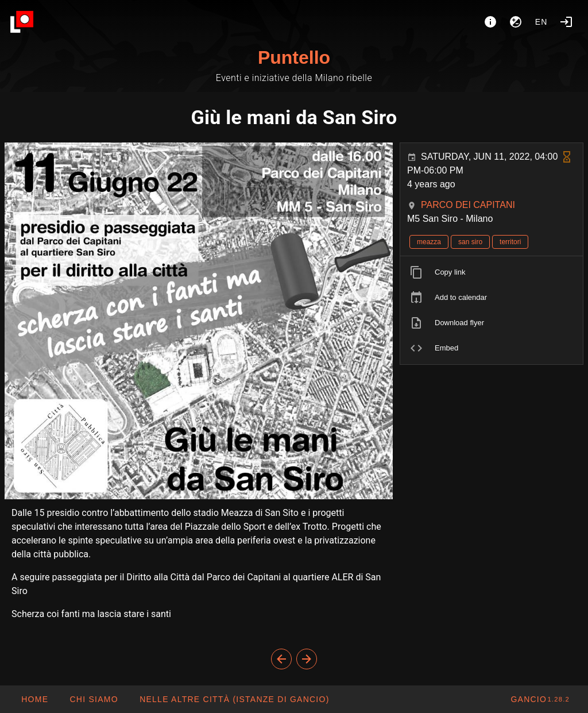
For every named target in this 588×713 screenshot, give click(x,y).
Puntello (294, 57)
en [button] (541, 22)
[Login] (566, 22)
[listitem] (492, 272)
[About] (490, 22)
